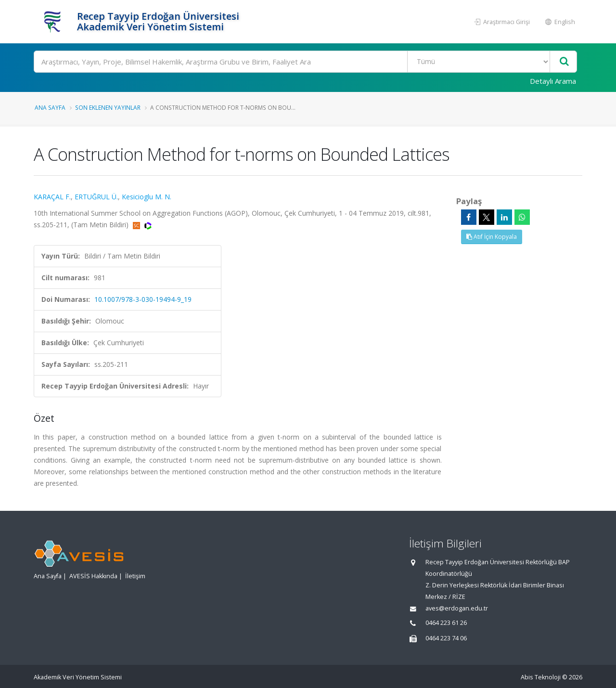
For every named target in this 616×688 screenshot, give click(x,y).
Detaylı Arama (553, 81)
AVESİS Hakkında (93, 576)
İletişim (135, 576)
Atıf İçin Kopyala (492, 237)
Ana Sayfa (50, 107)
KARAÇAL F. (52, 197)
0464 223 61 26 (446, 623)
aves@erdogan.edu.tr (457, 608)
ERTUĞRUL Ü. (96, 197)
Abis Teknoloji (541, 677)
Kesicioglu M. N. (147, 197)
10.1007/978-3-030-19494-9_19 (143, 299)
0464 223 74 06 (446, 638)
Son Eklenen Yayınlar (108, 107)
